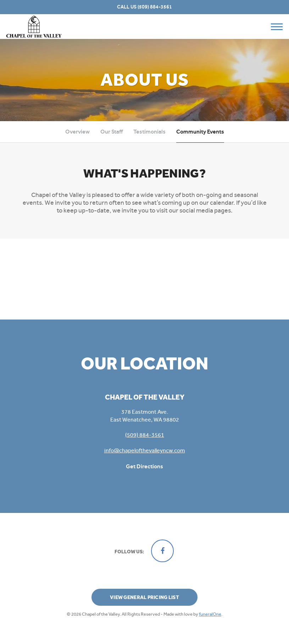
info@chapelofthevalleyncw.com (145, 450)
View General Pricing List (144, 597)
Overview (77, 132)
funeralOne (210, 614)
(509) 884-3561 (155, 7)
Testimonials (149, 132)
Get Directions (144, 466)
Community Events (200, 132)
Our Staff (112, 132)
